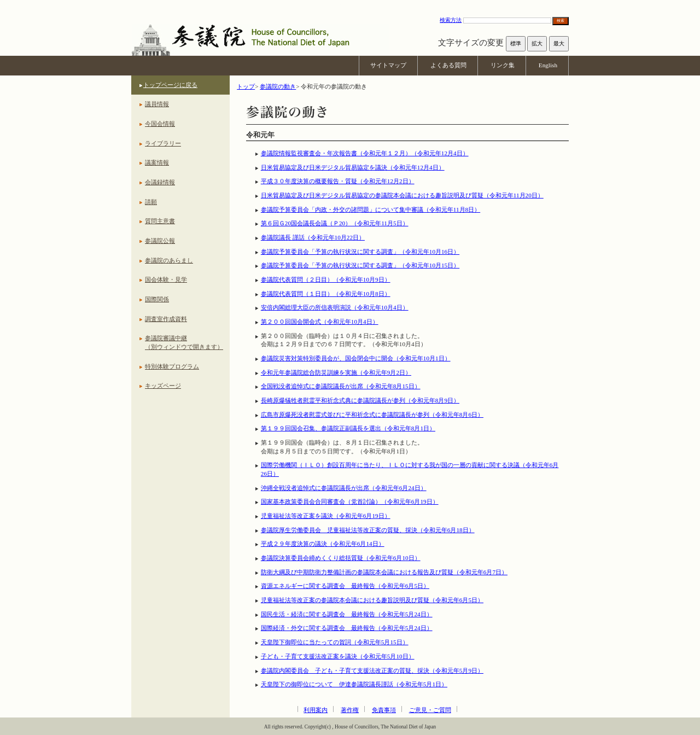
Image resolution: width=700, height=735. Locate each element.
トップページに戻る (170, 85)
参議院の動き (278, 86)
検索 (561, 21)
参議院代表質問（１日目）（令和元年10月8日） (326, 294)
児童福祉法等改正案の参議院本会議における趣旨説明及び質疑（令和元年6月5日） (372, 600)
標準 (516, 43)
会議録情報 (160, 182)
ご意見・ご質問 (430, 710)
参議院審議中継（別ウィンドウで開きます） (184, 342)
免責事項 (384, 710)
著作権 (350, 710)
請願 (151, 202)
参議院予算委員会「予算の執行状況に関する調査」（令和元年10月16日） (360, 252)
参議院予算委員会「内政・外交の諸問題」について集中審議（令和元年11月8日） (371, 209)
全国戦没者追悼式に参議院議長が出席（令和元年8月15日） (341, 386)
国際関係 (157, 299)
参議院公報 (160, 241)
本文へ (350, 5)
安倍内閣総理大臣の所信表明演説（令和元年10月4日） (335, 307)
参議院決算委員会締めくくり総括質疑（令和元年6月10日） (341, 558)
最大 (559, 43)
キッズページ (163, 386)
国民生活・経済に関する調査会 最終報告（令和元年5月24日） (347, 614)
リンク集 (503, 65)
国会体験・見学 (166, 279)
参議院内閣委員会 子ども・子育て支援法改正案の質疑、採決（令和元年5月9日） (372, 670)
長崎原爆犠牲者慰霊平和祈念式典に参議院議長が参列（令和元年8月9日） (360, 400)
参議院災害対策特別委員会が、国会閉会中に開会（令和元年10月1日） (356, 358)
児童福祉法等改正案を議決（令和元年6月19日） (326, 516)
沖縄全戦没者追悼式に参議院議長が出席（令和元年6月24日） (344, 488)
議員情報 (157, 104)
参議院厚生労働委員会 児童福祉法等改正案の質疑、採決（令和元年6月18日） (368, 530)
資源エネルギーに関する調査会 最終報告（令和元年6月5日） (345, 586)
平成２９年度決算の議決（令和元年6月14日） (323, 544)
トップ (246, 86)
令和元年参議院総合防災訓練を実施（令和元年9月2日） (336, 372)
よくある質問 (448, 65)
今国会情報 (160, 124)
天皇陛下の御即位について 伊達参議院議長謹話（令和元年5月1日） (354, 684)
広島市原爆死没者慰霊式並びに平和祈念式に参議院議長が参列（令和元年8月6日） (372, 415)
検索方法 (451, 20)
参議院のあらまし (169, 260)
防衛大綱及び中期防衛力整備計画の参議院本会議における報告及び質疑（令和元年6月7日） (384, 572)
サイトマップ (388, 65)
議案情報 (157, 162)
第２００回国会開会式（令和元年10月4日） (320, 322)
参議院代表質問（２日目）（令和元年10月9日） (326, 279)
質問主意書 (160, 221)
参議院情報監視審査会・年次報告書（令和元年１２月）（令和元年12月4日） (365, 153)
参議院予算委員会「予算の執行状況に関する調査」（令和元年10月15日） (360, 265)
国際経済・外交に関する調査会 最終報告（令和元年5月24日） (347, 628)
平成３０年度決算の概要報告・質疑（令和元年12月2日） (338, 181)
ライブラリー (163, 143)
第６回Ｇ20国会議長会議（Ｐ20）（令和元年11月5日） (335, 223)
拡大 (537, 43)
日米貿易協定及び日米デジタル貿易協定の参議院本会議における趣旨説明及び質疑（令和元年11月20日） (402, 195)
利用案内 (316, 710)
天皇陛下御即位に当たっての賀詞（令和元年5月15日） (335, 642)
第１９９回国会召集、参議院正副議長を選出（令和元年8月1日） (348, 428)
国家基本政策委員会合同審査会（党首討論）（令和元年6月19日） (350, 501)
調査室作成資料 (166, 319)
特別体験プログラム (172, 366)
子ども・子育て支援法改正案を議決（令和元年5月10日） (338, 656)
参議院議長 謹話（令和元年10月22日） (313, 237)
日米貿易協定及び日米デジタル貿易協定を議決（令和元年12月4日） (353, 167)
